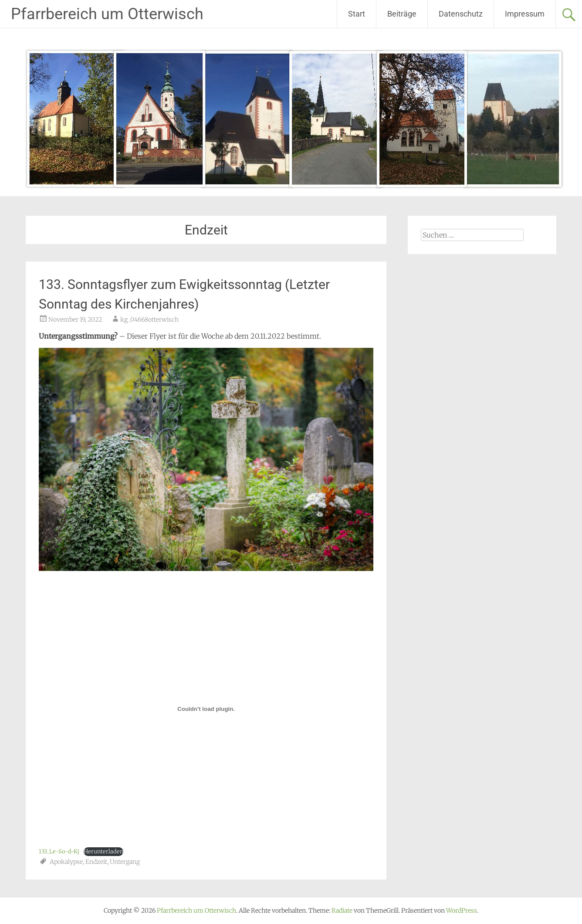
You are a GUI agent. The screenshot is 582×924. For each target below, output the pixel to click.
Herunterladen (103, 851)
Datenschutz (461, 14)
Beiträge (402, 14)
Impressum (525, 14)
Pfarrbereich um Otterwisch (107, 14)
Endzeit (96, 862)
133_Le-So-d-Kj (59, 851)
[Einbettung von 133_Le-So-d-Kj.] (206, 709)
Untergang (125, 862)
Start (357, 14)
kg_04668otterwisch (149, 319)
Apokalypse (66, 862)
